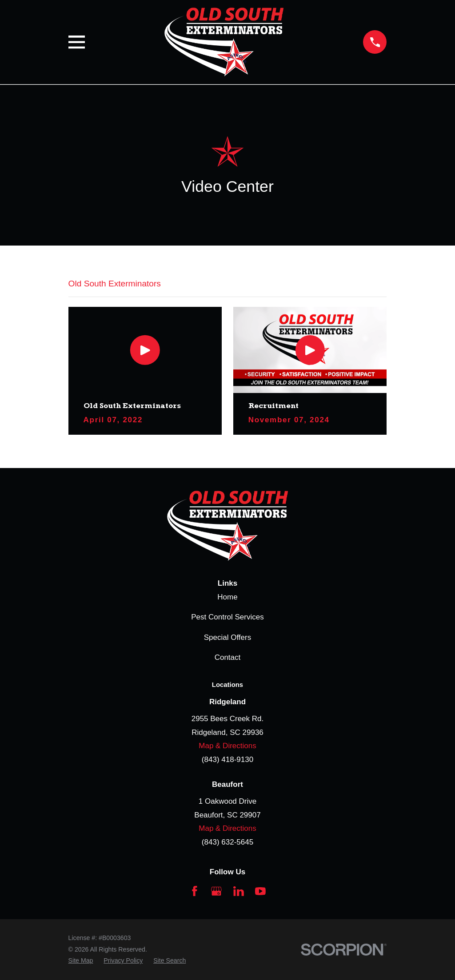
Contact (228, 657)
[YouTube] (260, 891)
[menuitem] (81, 961)
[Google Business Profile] (216, 891)
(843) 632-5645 (227, 842)
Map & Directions (227, 746)
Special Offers (227, 637)
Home (227, 597)
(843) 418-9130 (227, 760)
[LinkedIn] (239, 891)
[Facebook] (195, 891)
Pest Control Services (227, 617)
